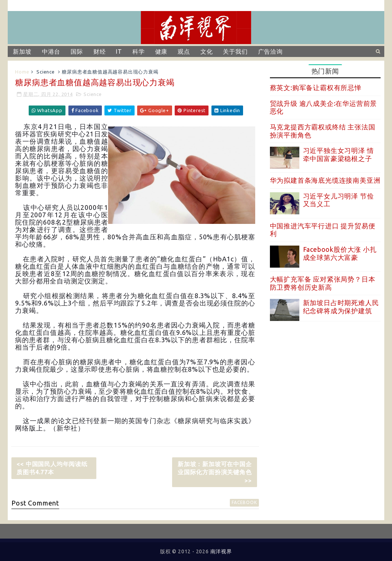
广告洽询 (270, 51)
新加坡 (22, 51)
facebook (244, 502)
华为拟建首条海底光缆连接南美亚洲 (325, 180)
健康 (161, 51)
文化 (207, 51)
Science (46, 72)
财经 (100, 51)
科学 (139, 51)
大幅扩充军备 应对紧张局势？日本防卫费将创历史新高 (323, 283)
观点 (184, 51)
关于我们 (235, 51)
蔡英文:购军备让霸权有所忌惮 (316, 87)
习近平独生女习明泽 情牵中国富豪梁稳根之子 (338, 154)
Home (22, 72)
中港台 (51, 51)
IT (119, 51)
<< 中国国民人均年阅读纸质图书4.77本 (52, 468)
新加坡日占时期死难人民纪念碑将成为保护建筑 (341, 307)
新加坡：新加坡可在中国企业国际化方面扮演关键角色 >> (215, 472)
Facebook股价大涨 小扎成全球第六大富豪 (340, 253)
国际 (77, 51)
